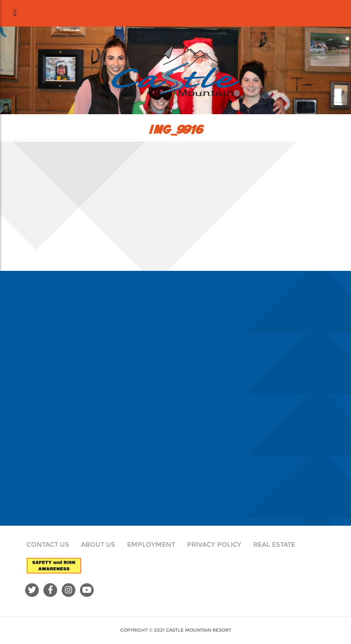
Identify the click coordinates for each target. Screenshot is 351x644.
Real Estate (274, 544)
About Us (98, 544)
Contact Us (48, 544)
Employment (151, 544)
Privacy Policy (214, 544)
